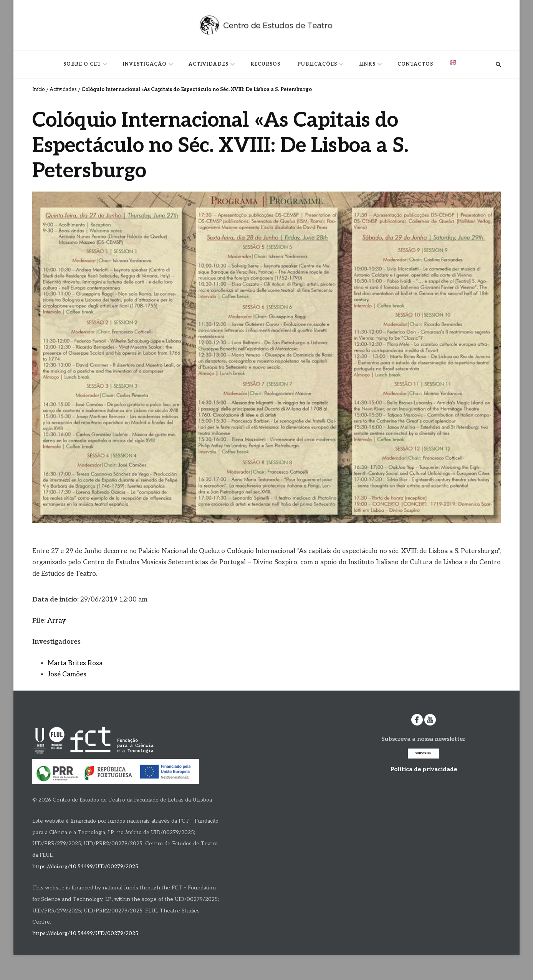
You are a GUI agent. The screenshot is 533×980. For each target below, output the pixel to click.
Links (367, 64)
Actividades (209, 64)
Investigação (145, 64)
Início (39, 89)
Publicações (317, 64)
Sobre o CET (82, 64)
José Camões (67, 674)
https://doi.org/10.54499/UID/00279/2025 (85, 867)
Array (56, 621)
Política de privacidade (424, 769)
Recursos (265, 64)
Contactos (415, 64)
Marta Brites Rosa (75, 663)
